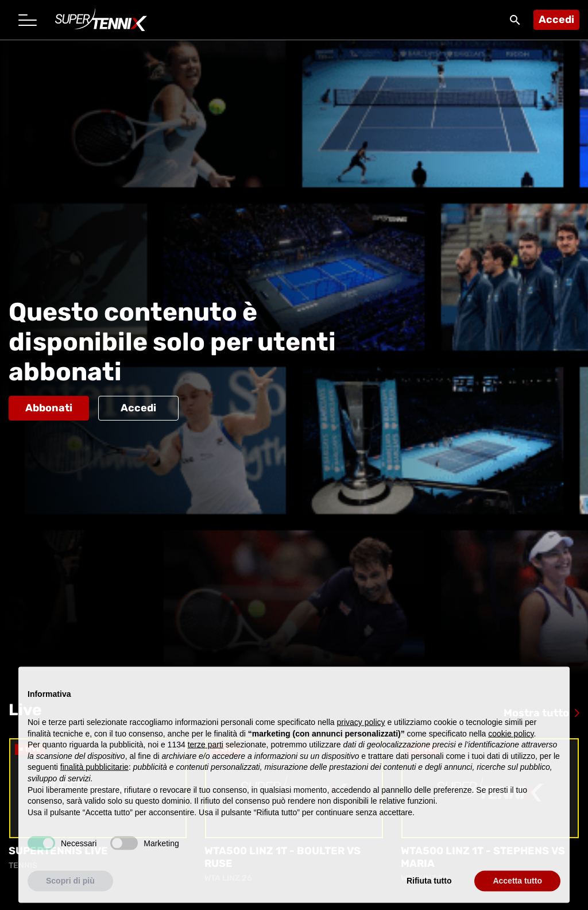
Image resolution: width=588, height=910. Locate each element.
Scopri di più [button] (70, 890)
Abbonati (49, 408)
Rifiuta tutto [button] (429, 890)
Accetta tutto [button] (517, 890)
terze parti (206, 754)
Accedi (556, 20)
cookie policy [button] (511, 743)
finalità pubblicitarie (94, 777)
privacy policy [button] (361, 731)
